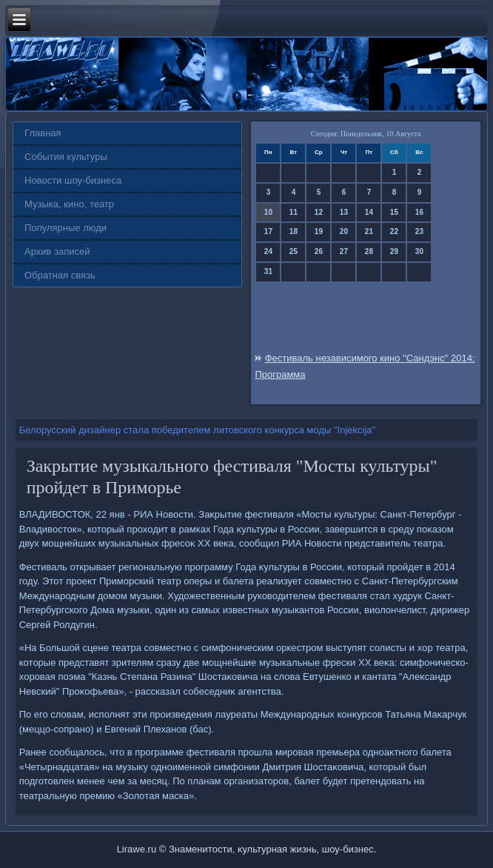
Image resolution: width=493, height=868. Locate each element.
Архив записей (57, 251)
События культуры (66, 157)
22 (394, 231)
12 (319, 212)
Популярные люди (66, 228)
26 (319, 251)
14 (369, 212)
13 (344, 212)
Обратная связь (60, 275)
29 (394, 251)
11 (294, 212)
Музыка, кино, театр (69, 204)
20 (344, 231)
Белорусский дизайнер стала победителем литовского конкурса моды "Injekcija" (198, 430)
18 (294, 231)
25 (294, 251)
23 (419, 231)
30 (419, 251)
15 (394, 212)
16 (419, 212)
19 (319, 231)
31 (268, 271)
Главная (43, 133)
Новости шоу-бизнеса (73, 180)
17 (268, 231)
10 (268, 212)
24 (268, 251)
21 (369, 231)
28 (369, 251)
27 (344, 251)
